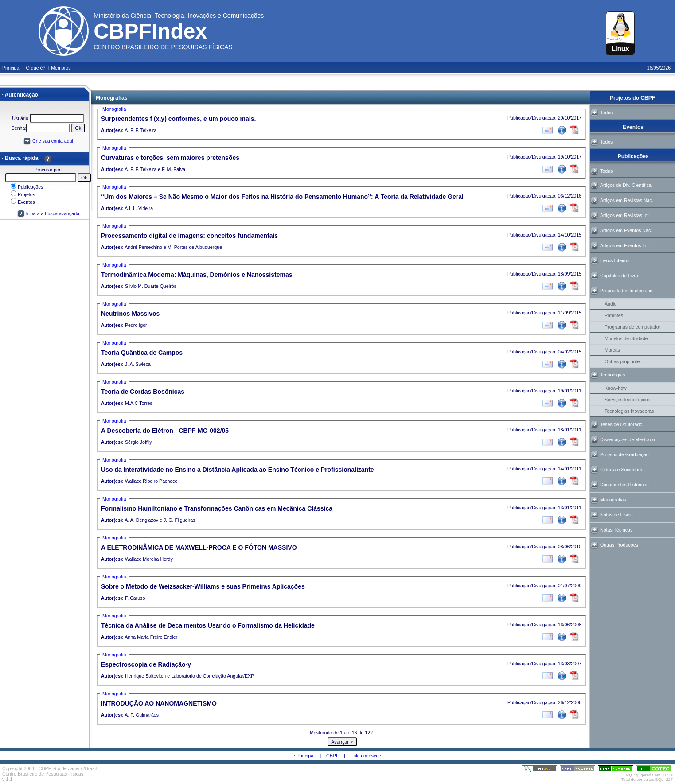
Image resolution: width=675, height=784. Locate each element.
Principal (306, 756)
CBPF (332, 756)
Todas (606, 171)
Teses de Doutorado (621, 424)
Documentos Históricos (624, 485)
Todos (606, 113)
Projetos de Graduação (624, 454)
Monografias (613, 500)
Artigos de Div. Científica (626, 185)
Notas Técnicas (616, 530)
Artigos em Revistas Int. (625, 215)
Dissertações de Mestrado (628, 439)
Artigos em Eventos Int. (624, 245)
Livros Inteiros (615, 260)
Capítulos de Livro (619, 276)
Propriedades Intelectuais (627, 291)
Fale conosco (365, 756)
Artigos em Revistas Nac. (627, 200)
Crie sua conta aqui (53, 141)
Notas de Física (616, 515)
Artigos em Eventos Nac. (626, 230)
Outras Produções (619, 545)
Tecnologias (613, 375)
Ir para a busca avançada (48, 213)
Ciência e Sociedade (622, 470)
